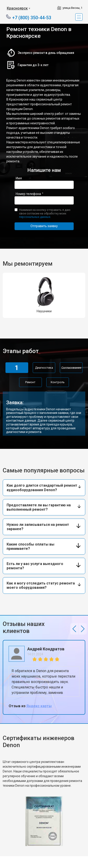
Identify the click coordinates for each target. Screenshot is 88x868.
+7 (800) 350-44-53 (32, 17)
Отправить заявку (44, 226)
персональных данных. (35, 217)
